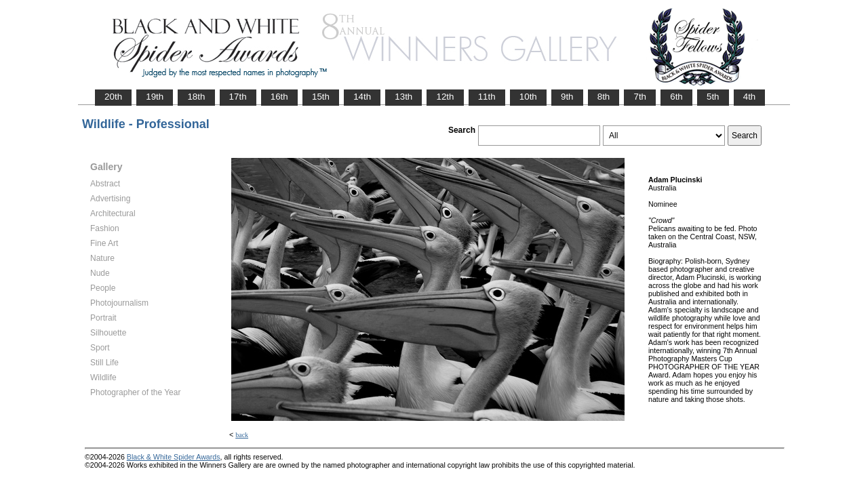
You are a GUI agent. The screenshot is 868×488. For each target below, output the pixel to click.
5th (713, 97)
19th (155, 97)
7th (640, 97)
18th (196, 97)
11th (487, 97)
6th (676, 97)
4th (750, 97)
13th (403, 97)
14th (362, 97)
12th (445, 97)
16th (279, 97)
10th (528, 97)
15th (321, 97)
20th (113, 97)
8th (604, 97)
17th (238, 97)
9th (567, 97)
